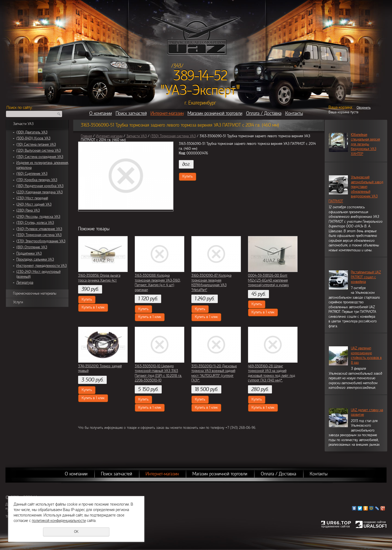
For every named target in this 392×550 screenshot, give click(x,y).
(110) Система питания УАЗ (36, 145)
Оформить (364, 108)
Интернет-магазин (167, 113)
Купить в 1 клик (93, 307)
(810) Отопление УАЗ (32, 247)
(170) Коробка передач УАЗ (37, 180)
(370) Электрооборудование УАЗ (41, 241)
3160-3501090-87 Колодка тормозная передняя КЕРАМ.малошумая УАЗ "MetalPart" (211, 283)
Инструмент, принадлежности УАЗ (42, 266)
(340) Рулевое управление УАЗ (39, 229)
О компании (101, 113)
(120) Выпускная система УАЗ (39, 151)
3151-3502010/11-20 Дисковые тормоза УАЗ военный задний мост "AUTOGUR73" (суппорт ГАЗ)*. (214, 373)
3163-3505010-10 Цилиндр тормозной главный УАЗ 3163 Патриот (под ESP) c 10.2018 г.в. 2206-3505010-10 (158, 373)
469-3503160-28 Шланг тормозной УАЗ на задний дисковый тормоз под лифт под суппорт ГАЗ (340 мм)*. (272, 373)
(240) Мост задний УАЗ (34, 204)
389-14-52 (200, 76)
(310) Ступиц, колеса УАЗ (35, 223)
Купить (188, 176)
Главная (86, 136)
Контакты (294, 113)
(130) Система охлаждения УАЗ (40, 157)
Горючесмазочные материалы (35, 294)
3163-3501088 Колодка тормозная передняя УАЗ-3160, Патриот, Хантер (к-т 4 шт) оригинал (158, 283)
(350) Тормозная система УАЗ (39, 235)
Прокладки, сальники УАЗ (35, 259)
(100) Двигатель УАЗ (32, 132)
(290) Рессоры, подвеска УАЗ (38, 217)
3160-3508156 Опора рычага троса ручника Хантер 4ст (99, 278)
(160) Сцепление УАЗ (32, 174)
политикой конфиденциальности (59, 521)
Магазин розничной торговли (215, 113)
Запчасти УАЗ (23, 124)
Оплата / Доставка (264, 113)
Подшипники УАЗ (29, 253)
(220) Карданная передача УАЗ (39, 192)
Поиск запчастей (131, 113)
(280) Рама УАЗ (28, 210)
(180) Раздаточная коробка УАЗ (40, 186)
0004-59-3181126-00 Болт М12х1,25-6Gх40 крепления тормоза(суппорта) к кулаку (268, 280)
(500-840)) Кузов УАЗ (33, 138)
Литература (25, 283)
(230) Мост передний (32, 198)
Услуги (18, 302)
